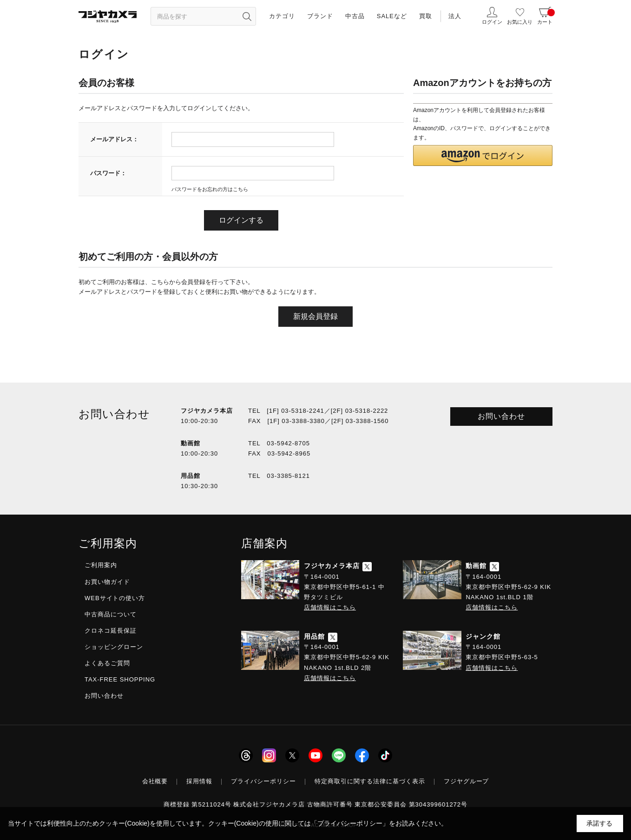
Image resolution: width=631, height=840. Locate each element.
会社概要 (155, 781)
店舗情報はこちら (330, 607)
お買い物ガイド (107, 582)
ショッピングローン (114, 647)
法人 (455, 16)
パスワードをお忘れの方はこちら (210, 189)
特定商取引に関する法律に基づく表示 (370, 781)
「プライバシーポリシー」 (350, 823)
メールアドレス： (114, 139)
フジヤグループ (467, 781)
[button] (483, 155)
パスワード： (108, 173)
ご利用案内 (101, 565)
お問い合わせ (501, 416)
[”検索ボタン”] (247, 16)
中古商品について (111, 614)
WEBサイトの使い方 (115, 598)
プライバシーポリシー (263, 781)
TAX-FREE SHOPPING (120, 679)
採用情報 (199, 781)
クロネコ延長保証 (111, 631)
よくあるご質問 (107, 663)
